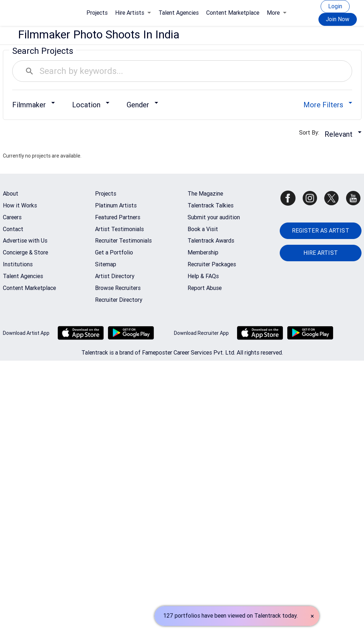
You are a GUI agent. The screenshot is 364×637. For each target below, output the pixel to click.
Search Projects (43, 51)
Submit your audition (214, 217)
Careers (12, 217)
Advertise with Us (25, 241)
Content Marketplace (233, 13)
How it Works (20, 205)
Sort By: (311, 133)
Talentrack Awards (211, 241)
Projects (97, 13)
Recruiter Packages (212, 264)
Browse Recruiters (118, 288)
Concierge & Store (25, 252)
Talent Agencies (179, 13)
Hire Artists (133, 13)
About (11, 194)
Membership (203, 252)
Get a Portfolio (114, 252)
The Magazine (205, 194)
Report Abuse (205, 288)
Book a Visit (203, 229)
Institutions (18, 264)
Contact (13, 229)
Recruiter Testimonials (123, 241)
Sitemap (106, 264)
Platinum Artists (116, 205)
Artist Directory (115, 276)
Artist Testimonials (119, 229)
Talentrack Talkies (211, 205)
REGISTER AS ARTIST (321, 231)
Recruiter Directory (119, 300)
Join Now (338, 19)
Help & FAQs (203, 276)
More (277, 13)
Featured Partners (118, 217)
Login (335, 6)
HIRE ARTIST (321, 253)
